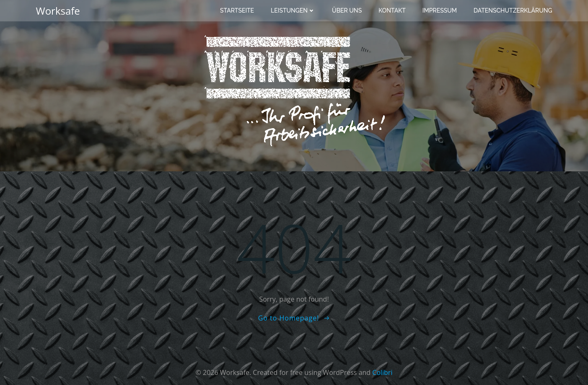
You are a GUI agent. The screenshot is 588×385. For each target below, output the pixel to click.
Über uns (347, 10)
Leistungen (293, 10)
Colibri (382, 372)
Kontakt (392, 10)
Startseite (237, 10)
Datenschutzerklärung (513, 10)
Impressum (440, 10)
